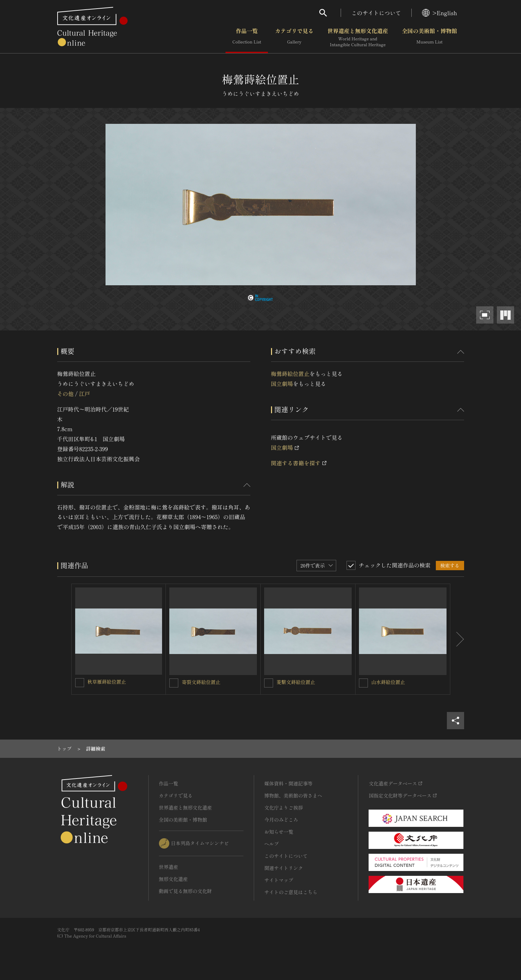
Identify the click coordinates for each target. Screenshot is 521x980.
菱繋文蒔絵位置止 (296, 682)
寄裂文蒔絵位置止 (201, 682)
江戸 (84, 394)
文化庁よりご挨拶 (284, 808)
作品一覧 (247, 38)
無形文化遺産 (173, 879)
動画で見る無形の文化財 (186, 891)
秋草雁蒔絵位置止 (107, 682)
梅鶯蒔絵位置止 (290, 374)
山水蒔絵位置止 (388, 682)
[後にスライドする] (457, 639)
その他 (66, 394)
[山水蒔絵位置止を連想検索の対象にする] (363, 683)
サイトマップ (279, 880)
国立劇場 (282, 384)
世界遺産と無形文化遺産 (358, 38)
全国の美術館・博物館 (429, 38)
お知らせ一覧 (279, 832)
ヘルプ (272, 844)
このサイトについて (376, 13)
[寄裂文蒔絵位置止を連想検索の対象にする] (174, 683)
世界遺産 (169, 867)
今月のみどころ (281, 820)
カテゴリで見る (294, 38)
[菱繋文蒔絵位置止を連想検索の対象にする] (269, 683)
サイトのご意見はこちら (291, 892)
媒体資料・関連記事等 (289, 783)
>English (439, 13)
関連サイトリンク (284, 868)
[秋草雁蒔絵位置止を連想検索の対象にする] (80, 683)
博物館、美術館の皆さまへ (293, 795)
